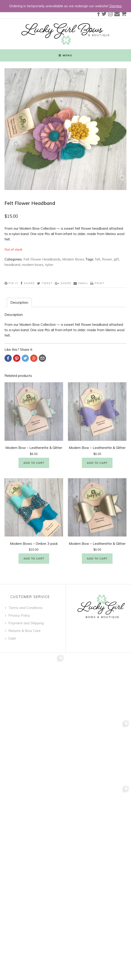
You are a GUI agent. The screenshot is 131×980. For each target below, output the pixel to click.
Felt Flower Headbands (42, 259)
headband (12, 265)
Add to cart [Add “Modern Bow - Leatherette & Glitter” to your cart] (34, 463)
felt (98, 259)
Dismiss (116, 6)
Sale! (12, 638)
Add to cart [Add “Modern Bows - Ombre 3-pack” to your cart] (34, 558)
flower (107, 259)
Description (19, 302)
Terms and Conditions (25, 608)
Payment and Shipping (26, 623)
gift (116, 259)
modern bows (33, 265)
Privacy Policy (19, 615)
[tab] (19, 302)
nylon (49, 265)
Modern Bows (73, 259)
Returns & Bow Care (24, 631)
